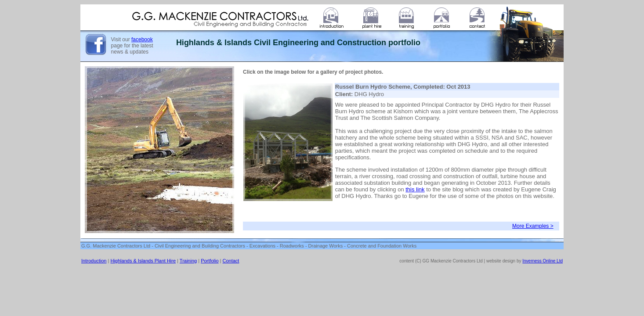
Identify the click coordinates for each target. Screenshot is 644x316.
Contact (231, 261)
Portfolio (210, 261)
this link (415, 189)
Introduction (94, 261)
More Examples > (533, 226)
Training (188, 261)
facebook (142, 39)
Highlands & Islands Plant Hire (143, 261)
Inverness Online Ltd (543, 261)
